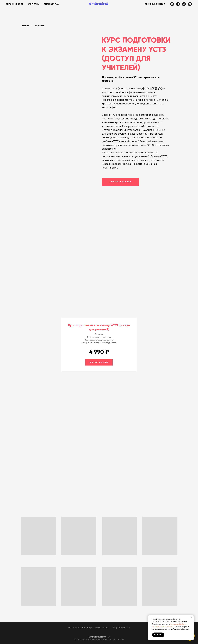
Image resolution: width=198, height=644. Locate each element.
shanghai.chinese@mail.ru (99, 637)
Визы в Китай (52, 4)
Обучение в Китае (155, 4)
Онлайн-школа (14, 4)
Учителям (34, 4)
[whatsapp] (172, 4)
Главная (25, 26)
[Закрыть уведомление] (192, 617)
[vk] (184, 4)
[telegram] (178, 4)
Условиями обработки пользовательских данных (169, 625)
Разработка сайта (121, 627)
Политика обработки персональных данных (88, 627)
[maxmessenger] (190, 4)
